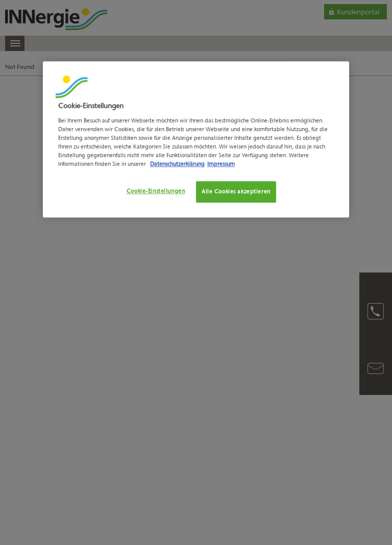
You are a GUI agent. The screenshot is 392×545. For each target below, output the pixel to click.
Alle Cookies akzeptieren (236, 191)
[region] (196, 139)
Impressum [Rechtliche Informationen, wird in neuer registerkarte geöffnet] (221, 164)
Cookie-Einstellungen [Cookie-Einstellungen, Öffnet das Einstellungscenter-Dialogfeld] (156, 191)
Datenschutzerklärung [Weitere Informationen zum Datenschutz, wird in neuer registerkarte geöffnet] (177, 164)
